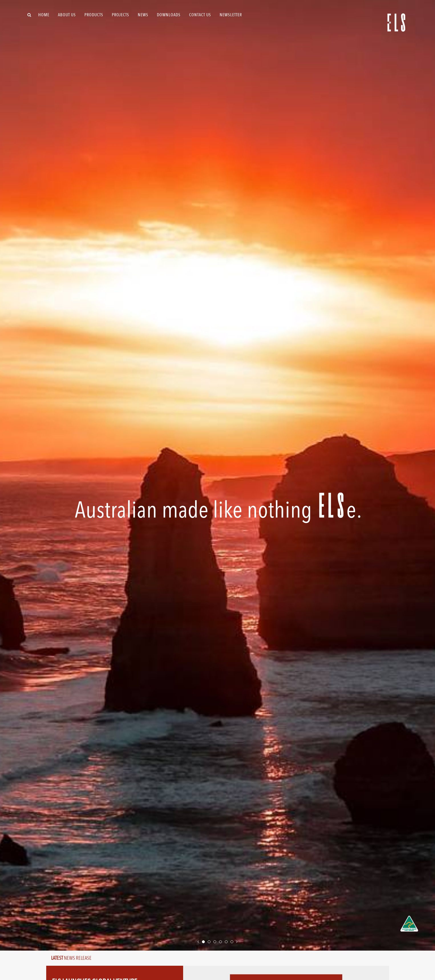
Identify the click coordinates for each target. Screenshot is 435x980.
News (143, 15)
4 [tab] (221, 941)
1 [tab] (204, 941)
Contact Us (200, 15)
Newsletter (231, 15)
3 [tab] (215, 941)
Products (94, 15)
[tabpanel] (217, 475)
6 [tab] (232, 941)
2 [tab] (210, 941)
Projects (121, 15)
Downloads (169, 15)
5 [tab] (227, 941)
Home (44, 15)
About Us (67, 15)
